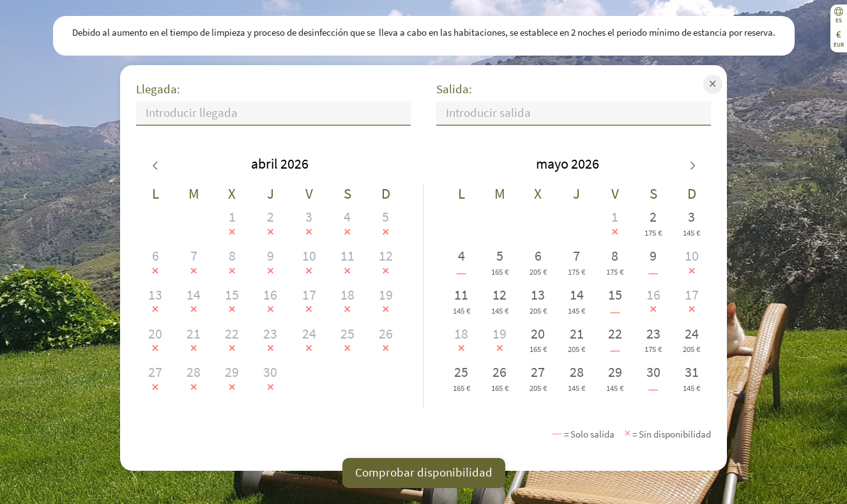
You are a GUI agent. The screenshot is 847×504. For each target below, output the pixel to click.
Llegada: (158, 89)
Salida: (454, 89)
